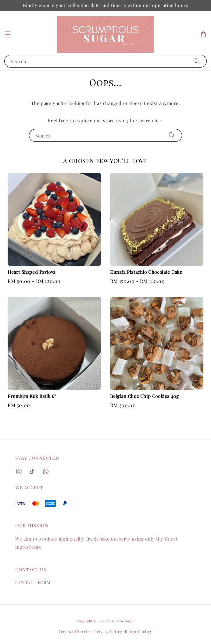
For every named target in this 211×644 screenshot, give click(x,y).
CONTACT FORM (33, 582)
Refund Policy (139, 631)
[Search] (197, 61)
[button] (8, 34)
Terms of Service (75, 631)
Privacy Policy (108, 631)
